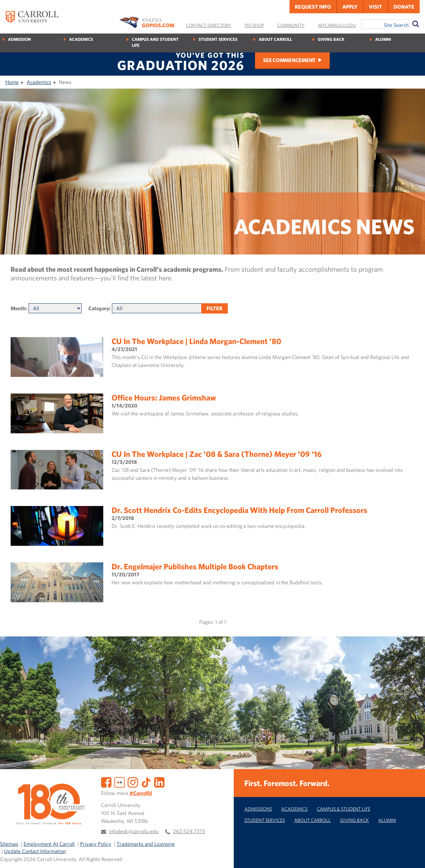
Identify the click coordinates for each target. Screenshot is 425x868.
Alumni (383, 39)
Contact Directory (209, 25)
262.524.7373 (189, 831)
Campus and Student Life (155, 42)
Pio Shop (254, 25)
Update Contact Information (35, 851)
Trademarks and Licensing (146, 844)
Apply (350, 7)
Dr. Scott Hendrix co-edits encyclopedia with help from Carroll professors (239, 510)
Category (99, 308)
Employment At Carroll (49, 844)
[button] (413, 856)
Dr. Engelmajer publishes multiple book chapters (195, 566)
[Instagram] (133, 781)
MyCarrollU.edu (337, 25)
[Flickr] (120, 781)
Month (18, 308)
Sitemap (9, 844)
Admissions (258, 809)
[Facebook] (106, 781)
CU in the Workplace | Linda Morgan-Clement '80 (196, 341)
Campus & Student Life (343, 809)
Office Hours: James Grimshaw (164, 398)
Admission (19, 39)
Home (12, 82)
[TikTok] (146, 781)
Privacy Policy (96, 844)
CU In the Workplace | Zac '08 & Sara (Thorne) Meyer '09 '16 (217, 454)
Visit (376, 7)
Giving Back (331, 39)
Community (291, 25)
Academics (81, 39)
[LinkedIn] (159, 781)
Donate (404, 7)
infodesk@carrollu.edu (134, 831)
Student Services (218, 39)
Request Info (313, 7)
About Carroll (275, 39)
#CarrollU (141, 793)
